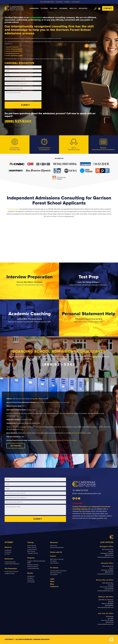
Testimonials (31, 580)
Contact (108, 8)
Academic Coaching (33, 565)
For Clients (54, 568)
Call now (71, 113)
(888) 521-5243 (82, 490)
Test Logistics (54, 575)
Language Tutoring (33, 553)
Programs (31, 558)
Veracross (77, 433)
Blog (52, 584)
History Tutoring (32, 547)
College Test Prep (10, 574)
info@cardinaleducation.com (89, 494)
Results (30, 573)
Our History (53, 561)
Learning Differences (33, 569)
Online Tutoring (32, 546)
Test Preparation (11, 569)
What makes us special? (57, 559)
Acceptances (31, 576)
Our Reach (30, 578)
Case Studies (31, 582)
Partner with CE (56, 552)
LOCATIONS (59, 2)
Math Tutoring (31, 551)
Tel (95, 8)
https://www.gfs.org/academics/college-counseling (60, 440)
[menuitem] (34, 8)
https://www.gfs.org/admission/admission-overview (53, 402)
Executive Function (33, 567)
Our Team (7, 554)
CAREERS (67, 2)
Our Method (8, 552)
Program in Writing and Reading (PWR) (36, 562)
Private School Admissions (12, 564)
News (52, 581)
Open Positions (54, 563)
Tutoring (30, 542)
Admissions (9, 559)
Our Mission (8, 550)
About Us (8, 547)
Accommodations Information (58, 571)
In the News (76, 2)
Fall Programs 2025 (47, 2)
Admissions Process (56, 573)
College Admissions (10, 562)
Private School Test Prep (11, 572)
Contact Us (54, 586)
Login (52, 579)
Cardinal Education (13, 209)
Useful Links (54, 546)
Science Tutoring (32, 549)
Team (99, 8)
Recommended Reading (57, 547)
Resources (54, 542)
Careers (53, 556)
